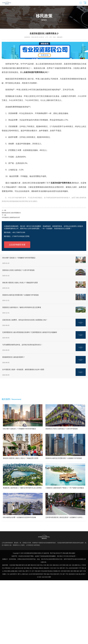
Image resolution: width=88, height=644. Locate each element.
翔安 (45, 574)
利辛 (40, 577)
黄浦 (32, 565)
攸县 (57, 565)
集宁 (64, 574)
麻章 (29, 565)
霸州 (65, 571)
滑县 (52, 574)
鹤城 (45, 568)
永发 (70, 565)
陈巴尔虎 (25, 565)
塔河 (46, 577)
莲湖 (64, 565)
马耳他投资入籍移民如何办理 (11, 217)
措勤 (9, 571)
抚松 (31, 568)
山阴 (16, 568)
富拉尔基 (20, 568)
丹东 (67, 574)
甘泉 (45, 565)
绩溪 (55, 574)
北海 (73, 565)
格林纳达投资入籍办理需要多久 (11, 213)
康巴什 (15, 574)
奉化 (83, 568)
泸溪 (84, 571)
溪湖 (46, 571)
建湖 (38, 574)
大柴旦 (20, 571)
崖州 (39, 571)
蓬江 (10, 568)
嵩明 (61, 568)
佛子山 (20, 574)
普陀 (69, 571)
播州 (77, 568)
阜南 (5, 571)
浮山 (67, 568)
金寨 (11, 574)
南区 (39, 565)
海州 (25, 568)
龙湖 (70, 568)
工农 (8, 574)
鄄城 (17, 565)
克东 (55, 568)
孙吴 (51, 565)
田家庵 (55, 571)
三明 (83, 565)
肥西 (75, 571)
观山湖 (81, 574)
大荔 (11, 565)
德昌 (16, 571)
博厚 (34, 568)
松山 (79, 565)
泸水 (61, 574)
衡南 (54, 565)
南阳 (24, 574)
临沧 (27, 574)
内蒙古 (4, 574)
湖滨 (72, 571)
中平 (80, 568)
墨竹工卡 (28, 571)
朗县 (28, 568)
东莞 (62, 571)
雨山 (24, 571)
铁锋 (34, 574)
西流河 (41, 574)
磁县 (48, 574)
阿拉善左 (50, 571)
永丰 (13, 568)
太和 (61, 565)
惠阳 (76, 565)
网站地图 (66, 553)
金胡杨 (12, 571)
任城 (77, 574)
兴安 (52, 568)
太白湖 (30, 574)
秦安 (74, 574)
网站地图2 (72, 553)
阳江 (48, 568)
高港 (74, 568)
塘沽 (48, 565)
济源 (36, 571)
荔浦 (70, 574)
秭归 (78, 571)
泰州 (58, 574)
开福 (42, 571)
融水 (38, 568)
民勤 (6, 568)
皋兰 (64, 568)
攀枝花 (41, 568)
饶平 (81, 571)
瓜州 (43, 577)
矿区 (59, 571)
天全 (58, 568)
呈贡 (35, 565)
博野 (50, 577)
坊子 (33, 571)
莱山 (42, 565)
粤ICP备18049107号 (56, 553)
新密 (20, 565)
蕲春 (14, 565)
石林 (67, 565)
